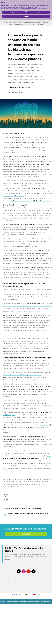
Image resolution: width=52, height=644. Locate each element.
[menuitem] (6, 494)
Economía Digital (25, 508)
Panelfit (30, 479)
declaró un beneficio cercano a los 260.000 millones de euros (31, 201)
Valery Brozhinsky (10, 133)
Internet (33, 508)
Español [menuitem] (6, 499)
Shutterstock (20, 133)
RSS (16, 581)
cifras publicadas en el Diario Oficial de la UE (24, 225)
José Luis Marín (13, 87)
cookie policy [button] (33, 7)
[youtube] (29, 571)
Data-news (11, 22)
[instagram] (24, 571)
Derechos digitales (12, 508)
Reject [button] (14, 13)
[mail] (33, 571)
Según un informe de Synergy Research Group (18, 315)
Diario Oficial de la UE (39, 251)
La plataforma (8, 157)
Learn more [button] (26, 17)
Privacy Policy (6, 581)
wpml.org (15, 602)
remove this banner (46, 602)
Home (5, 22)
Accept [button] (38, 13)
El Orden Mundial (24, 87)
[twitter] (19, 571)
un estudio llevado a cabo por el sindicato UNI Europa (35, 267)
